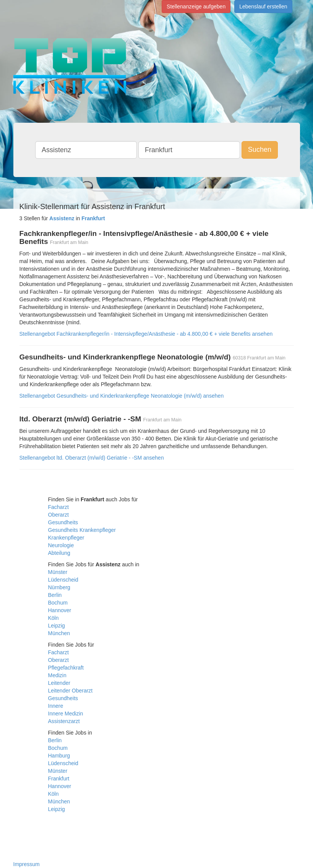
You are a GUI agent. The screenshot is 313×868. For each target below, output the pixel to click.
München (59, 633)
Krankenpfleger (66, 538)
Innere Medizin (66, 714)
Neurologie (61, 545)
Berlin (55, 595)
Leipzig (57, 626)
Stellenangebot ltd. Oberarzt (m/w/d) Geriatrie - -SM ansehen (92, 458)
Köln (54, 618)
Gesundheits (63, 522)
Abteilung (59, 553)
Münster (58, 572)
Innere (56, 706)
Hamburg (59, 756)
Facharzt (58, 507)
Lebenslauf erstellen (263, 7)
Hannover (60, 610)
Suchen (260, 150)
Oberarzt (58, 515)
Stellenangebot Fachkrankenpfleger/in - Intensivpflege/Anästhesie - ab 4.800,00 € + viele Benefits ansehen (146, 334)
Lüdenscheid (63, 580)
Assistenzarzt (64, 721)
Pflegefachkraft (66, 668)
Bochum (58, 603)
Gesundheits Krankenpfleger (82, 530)
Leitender (59, 683)
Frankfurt (59, 779)
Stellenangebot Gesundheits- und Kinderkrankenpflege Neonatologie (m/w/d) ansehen (122, 396)
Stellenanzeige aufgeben (196, 7)
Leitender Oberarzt (71, 691)
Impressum (27, 864)
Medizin (57, 675)
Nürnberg (59, 587)
